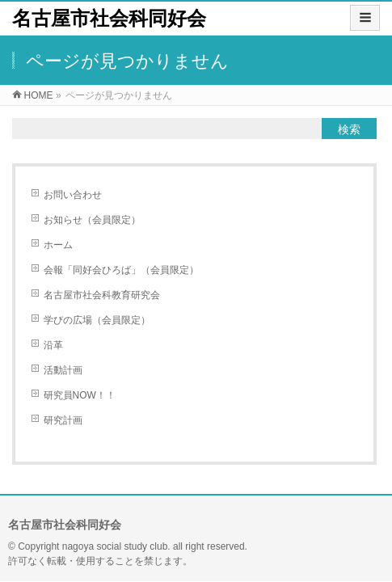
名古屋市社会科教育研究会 (102, 295)
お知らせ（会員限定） (92, 220)
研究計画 (63, 420)
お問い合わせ (73, 195)
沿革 (53, 345)
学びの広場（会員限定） (97, 320)
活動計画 (63, 370)
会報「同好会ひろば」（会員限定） (121, 270)
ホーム (58, 245)
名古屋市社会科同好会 (109, 18)
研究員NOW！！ (80, 395)
